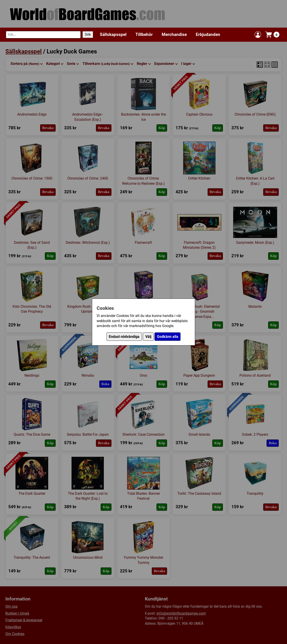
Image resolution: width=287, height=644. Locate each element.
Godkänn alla (168, 337)
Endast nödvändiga (124, 337)
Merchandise (174, 34)
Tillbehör (144, 34)
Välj (148, 337)
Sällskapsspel (113, 34)
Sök (88, 34)
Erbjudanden (208, 34)
